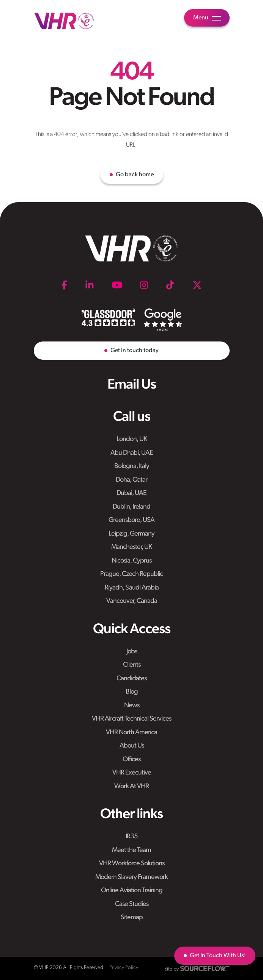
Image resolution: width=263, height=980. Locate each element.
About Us (132, 746)
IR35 (132, 837)
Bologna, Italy (132, 466)
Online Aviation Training (132, 891)
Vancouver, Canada (132, 601)
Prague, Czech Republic (131, 574)
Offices (131, 759)
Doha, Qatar (131, 480)
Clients (132, 665)
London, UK (132, 439)
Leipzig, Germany (131, 534)
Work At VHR (131, 786)
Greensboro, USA (131, 520)
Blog (132, 692)
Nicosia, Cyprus (131, 561)
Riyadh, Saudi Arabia (132, 588)
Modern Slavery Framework (131, 877)
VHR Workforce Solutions (132, 864)
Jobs (132, 652)
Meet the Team (131, 850)
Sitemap (132, 918)
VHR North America (131, 733)
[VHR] (64, 21)
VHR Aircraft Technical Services (131, 719)
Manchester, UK (131, 547)
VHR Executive (132, 773)
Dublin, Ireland (131, 507)
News (132, 706)
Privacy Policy (124, 968)
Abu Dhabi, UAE (132, 453)
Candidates (131, 679)
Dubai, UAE (131, 493)
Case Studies (132, 904)
